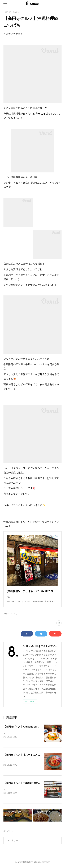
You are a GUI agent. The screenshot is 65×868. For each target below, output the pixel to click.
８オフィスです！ (12, 733)
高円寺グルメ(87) (10, 614)
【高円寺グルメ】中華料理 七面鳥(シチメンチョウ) (31, 783)
